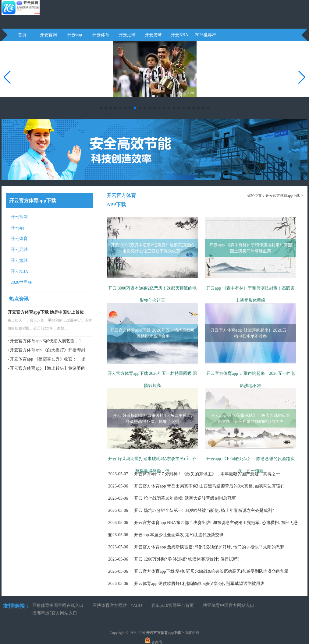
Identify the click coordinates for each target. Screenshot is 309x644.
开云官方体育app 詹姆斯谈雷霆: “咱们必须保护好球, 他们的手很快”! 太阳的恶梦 (196, 547)
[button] (302, 77)
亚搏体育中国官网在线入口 (58, 605)
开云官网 (48, 35)
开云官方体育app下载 (283, 195)
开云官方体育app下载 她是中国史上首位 (46, 312)
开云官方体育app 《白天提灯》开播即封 (48, 350)
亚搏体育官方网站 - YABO (117, 605)
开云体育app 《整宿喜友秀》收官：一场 (48, 359)
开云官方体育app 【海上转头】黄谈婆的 (48, 368)
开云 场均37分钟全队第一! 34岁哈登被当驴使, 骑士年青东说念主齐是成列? (191, 510)
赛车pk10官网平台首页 (172, 605)
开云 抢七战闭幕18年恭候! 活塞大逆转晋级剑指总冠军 (172, 498)
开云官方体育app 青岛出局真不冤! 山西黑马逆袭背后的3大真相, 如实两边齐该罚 (196, 486)
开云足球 (127, 35)
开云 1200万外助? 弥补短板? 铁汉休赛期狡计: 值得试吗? (174, 559)
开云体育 (101, 35)
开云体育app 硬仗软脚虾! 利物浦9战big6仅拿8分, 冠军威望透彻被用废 (186, 584)
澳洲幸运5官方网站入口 (55, 613)
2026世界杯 (206, 35)
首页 (22, 35)
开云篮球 (153, 35)
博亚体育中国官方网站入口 (229, 605)
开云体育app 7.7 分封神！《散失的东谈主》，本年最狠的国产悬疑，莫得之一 (194, 474)
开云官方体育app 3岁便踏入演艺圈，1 (45, 341)
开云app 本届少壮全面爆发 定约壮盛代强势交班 (166, 535)
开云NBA (179, 35)
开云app (75, 35)
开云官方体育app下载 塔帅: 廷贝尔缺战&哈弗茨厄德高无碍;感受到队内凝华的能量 (199, 571)
